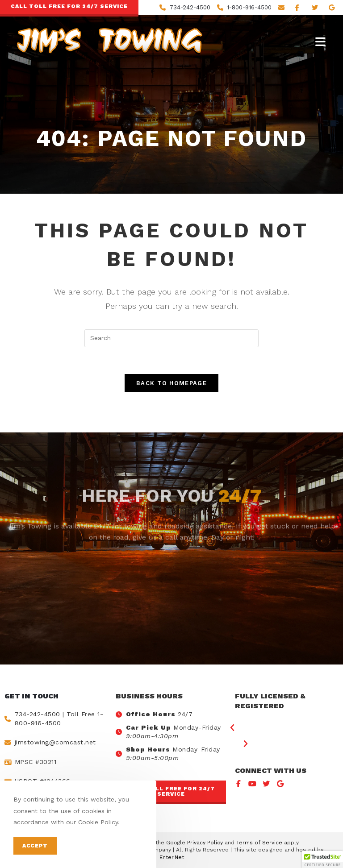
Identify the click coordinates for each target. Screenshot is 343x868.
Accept (35, 846)
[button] (171, 792)
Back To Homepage (171, 383)
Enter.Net (172, 857)
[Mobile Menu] (321, 42)
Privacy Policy (205, 843)
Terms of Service (259, 843)
